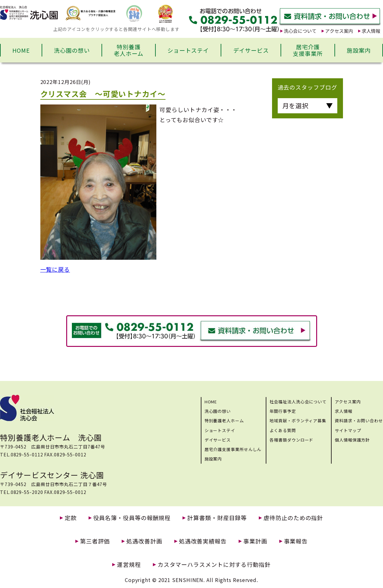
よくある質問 (283, 430)
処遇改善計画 (144, 541)
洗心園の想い (72, 50)
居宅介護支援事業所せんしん (233, 449)
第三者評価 (95, 541)
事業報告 (296, 541)
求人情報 (344, 411)
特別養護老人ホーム (129, 50)
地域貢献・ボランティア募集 (298, 421)
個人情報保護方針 (352, 440)
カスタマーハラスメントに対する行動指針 (214, 564)
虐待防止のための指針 (293, 518)
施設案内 (359, 50)
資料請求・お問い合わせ (359, 421)
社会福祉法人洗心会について (298, 402)
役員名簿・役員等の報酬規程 (132, 518)
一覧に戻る (55, 269)
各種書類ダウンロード (291, 440)
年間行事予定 (283, 411)
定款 (71, 518)
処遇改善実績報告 (203, 541)
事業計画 (255, 541)
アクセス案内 (348, 402)
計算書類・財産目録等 (217, 518)
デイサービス (251, 50)
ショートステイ (188, 50)
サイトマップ (348, 430)
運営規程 (129, 564)
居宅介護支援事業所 (308, 50)
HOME (21, 50)
